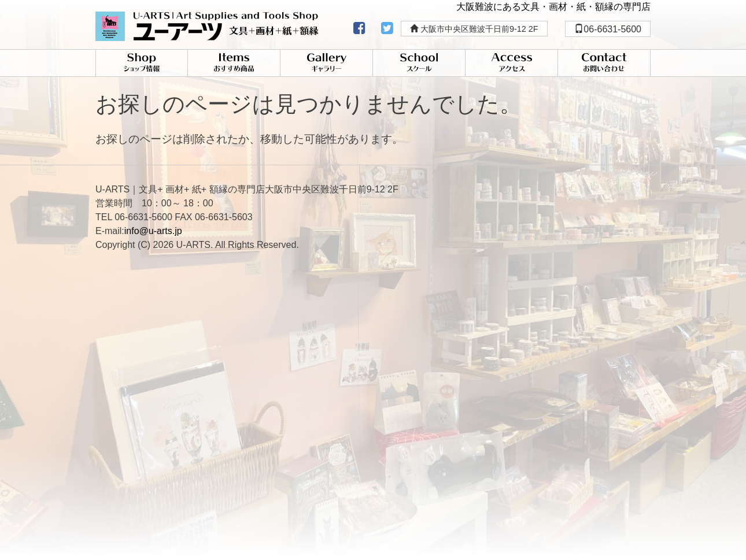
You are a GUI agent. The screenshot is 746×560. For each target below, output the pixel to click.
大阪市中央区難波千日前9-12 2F (474, 29)
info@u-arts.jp (153, 231)
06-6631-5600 (608, 29)
